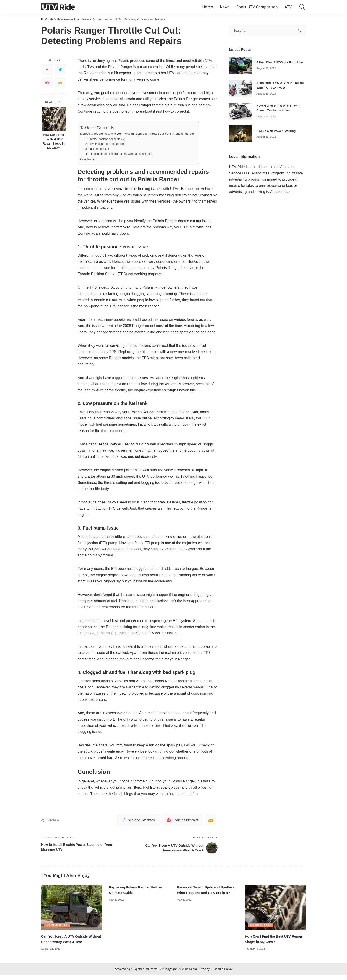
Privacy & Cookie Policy (216, 974)
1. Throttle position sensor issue (106, 139)
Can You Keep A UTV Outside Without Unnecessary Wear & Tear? (67, 942)
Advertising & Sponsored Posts (136, 974)
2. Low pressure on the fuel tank (106, 144)
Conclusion (88, 159)
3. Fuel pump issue (98, 149)
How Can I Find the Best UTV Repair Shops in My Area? (54, 141)
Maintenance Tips (57, 925)
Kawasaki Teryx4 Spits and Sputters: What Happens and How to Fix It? (206, 892)
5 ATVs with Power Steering (277, 131)
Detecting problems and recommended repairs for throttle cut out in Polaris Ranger (140, 134)
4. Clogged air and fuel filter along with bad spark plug (121, 154)
